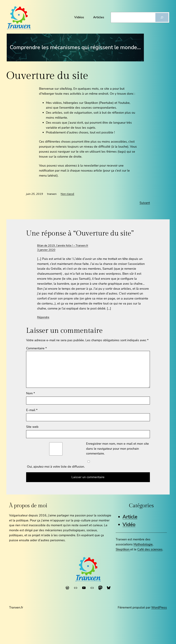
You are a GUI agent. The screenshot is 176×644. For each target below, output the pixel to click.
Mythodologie (143, 544)
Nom (31, 393)
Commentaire (36, 348)
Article (130, 517)
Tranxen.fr (16, 607)
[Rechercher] (162, 17)
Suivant (145, 203)
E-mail (32, 410)
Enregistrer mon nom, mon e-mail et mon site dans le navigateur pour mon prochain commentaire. (117, 449)
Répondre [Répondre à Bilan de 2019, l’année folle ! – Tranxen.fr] (43, 317)
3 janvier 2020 (46, 250)
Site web (32, 427)
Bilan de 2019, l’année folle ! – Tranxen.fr (63, 246)
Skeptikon (123, 549)
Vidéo (129, 525)
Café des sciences (150, 549)
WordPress (159, 607)
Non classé (67, 194)
